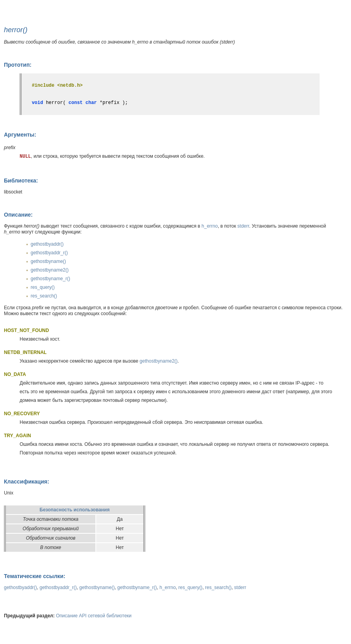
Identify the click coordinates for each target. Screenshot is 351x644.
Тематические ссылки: (35, 576)
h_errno (209, 226)
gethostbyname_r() (50, 279)
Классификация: (27, 482)
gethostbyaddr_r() (49, 253)
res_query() (43, 287)
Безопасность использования (75, 510)
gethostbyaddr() (47, 244)
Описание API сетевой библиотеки (94, 616)
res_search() (44, 296)
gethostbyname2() (50, 270)
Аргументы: (20, 135)
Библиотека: (21, 181)
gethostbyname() (48, 261)
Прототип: (18, 65)
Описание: (18, 215)
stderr (243, 226)
